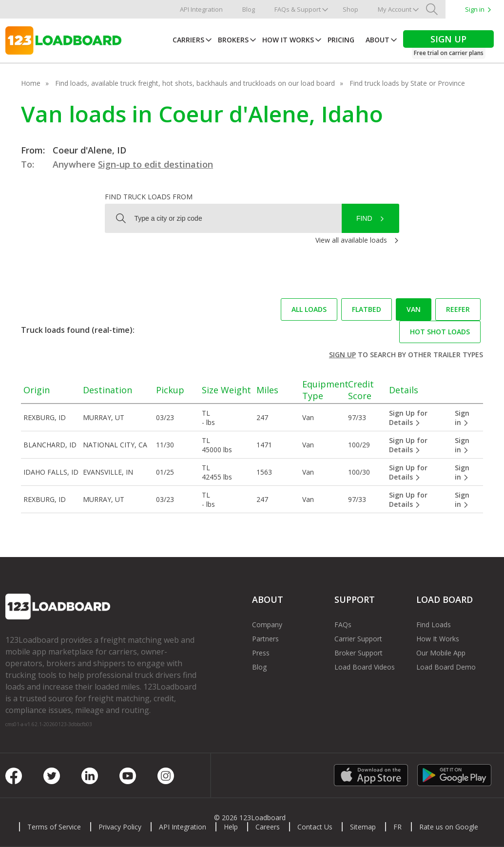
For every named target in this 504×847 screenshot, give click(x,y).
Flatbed (367, 309)
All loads (309, 309)
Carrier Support (358, 639)
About (378, 40)
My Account (395, 9)
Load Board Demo (446, 667)
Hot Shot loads (440, 332)
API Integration (201, 9)
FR (397, 827)
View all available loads (351, 240)
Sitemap (363, 827)
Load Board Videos (365, 667)
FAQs (343, 625)
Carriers (188, 40)
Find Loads (434, 625)
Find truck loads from (149, 197)
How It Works (288, 40)
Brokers (233, 40)
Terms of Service (54, 827)
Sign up (342, 355)
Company (267, 625)
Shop (350, 9)
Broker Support (359, 653)
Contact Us (315, 827)
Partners (265, 639)
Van (414, 309)
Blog (249, 9)
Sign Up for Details (408, 418)
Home (31, 83)
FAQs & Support (298, 9)
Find (364, 218)
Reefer (458, 309)
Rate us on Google (449, 827)
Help (231, 827)
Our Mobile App (441, 653)
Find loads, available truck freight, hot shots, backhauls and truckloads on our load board (195, 83)
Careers (268, 827)
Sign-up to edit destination (155, 164)
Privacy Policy (120, 827)
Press (261, 653)
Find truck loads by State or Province (407, 83)
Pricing (341, 40)
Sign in (475, 9)
